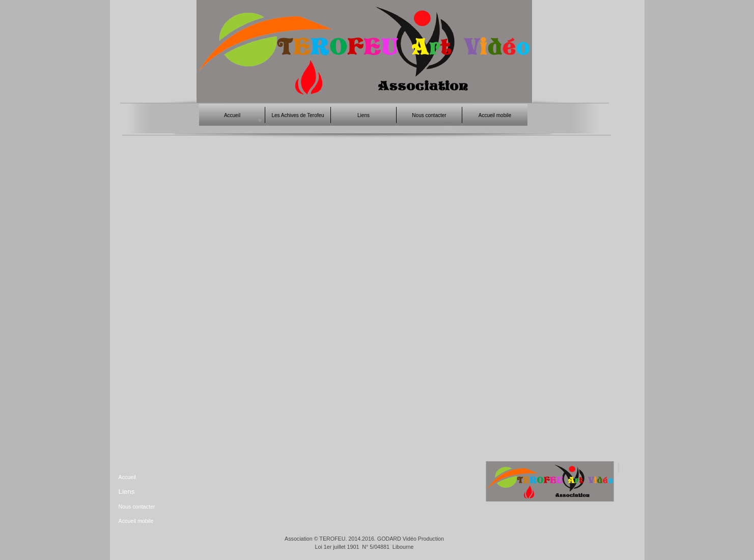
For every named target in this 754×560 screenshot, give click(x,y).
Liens (127, 492)
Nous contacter (137, 507)
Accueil (127, 477)
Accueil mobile (136, 521)
